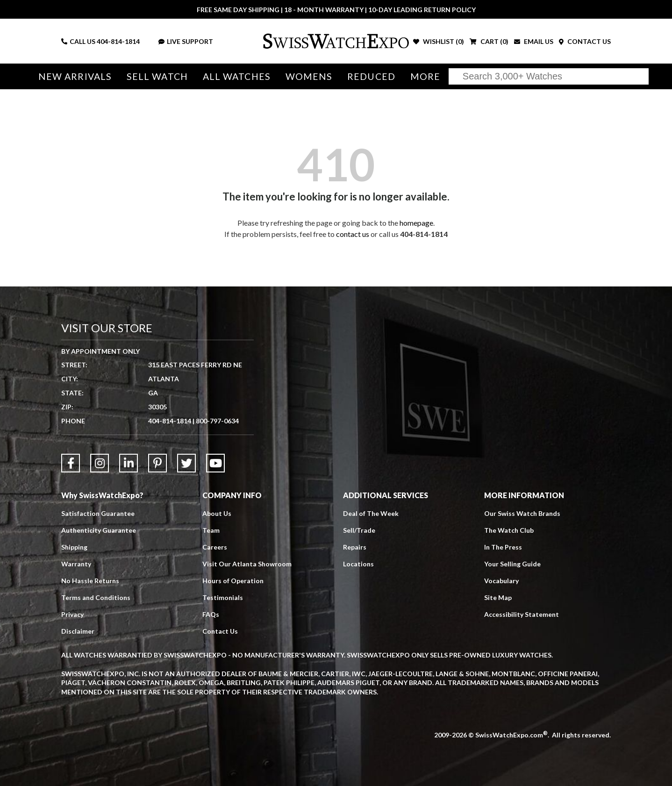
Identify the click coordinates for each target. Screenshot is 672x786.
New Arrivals (75, 76)
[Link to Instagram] (100, 463)
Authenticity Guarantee (99, 530)
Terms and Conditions (96, 597)
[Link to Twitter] (186, 463)
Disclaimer (78, 631)
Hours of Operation (233, 581)
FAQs (211, 614)
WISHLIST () (439, 41)
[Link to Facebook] (71, 463)
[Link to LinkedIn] (129, 463)
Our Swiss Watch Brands (522, 513)
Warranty (76, 564)
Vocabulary (501, 581)
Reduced (371, 76)
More (425, 76)
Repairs (355, 547)
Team (211, 530)
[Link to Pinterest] (157, 463)
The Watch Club (509, 530)
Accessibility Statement (522, 614)
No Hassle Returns (90, 581)
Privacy (72, 614)
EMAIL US (534, 41)
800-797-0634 (217, 421)
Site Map (498, 597)
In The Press (503, 547)
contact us (353, 234)
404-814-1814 (118, 41)
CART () (489, 41)
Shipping (74, 547)
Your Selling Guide (512, 564)
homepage (416, 223)
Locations (358, 564)
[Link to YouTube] (215, 463)
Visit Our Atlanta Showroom (247, 564)
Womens (309, 76)
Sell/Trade (359, 530)
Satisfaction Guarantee (98, 513)
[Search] (549, 76)
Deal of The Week (371, 513)
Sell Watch (157, 76)
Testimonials (223, 597)
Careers (215, 547)
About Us (217, 513)
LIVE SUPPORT (186, 41)
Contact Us (220, 631)
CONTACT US (585, 41)
